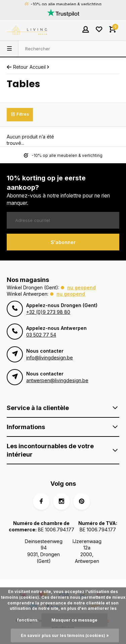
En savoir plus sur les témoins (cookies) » (65, 635)
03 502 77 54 (41, 335)
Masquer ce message (74, 620)
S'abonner (63, 242)
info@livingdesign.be (50, 358)
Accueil (40, 67)
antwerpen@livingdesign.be (57, 380)
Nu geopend (81, 287)
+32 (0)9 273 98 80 (48, 312)
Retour (17, 67)
